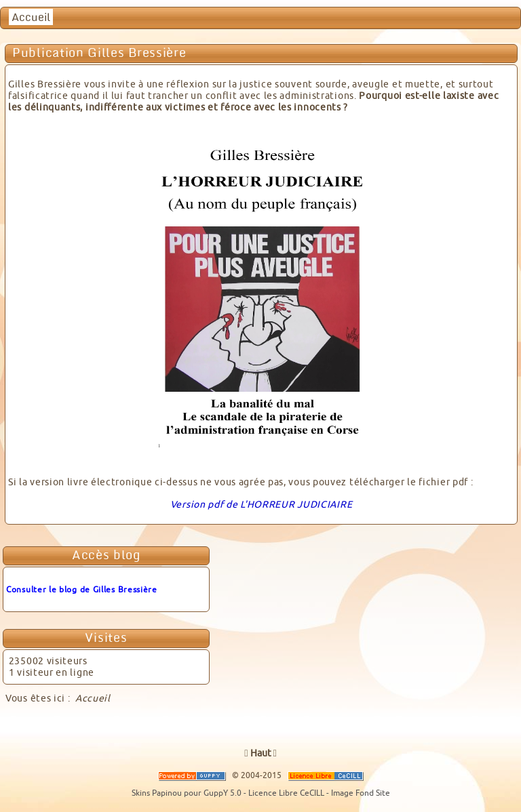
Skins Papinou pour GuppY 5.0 (188, 793)
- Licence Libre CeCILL (285, 793)
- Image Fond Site (358, 793)
